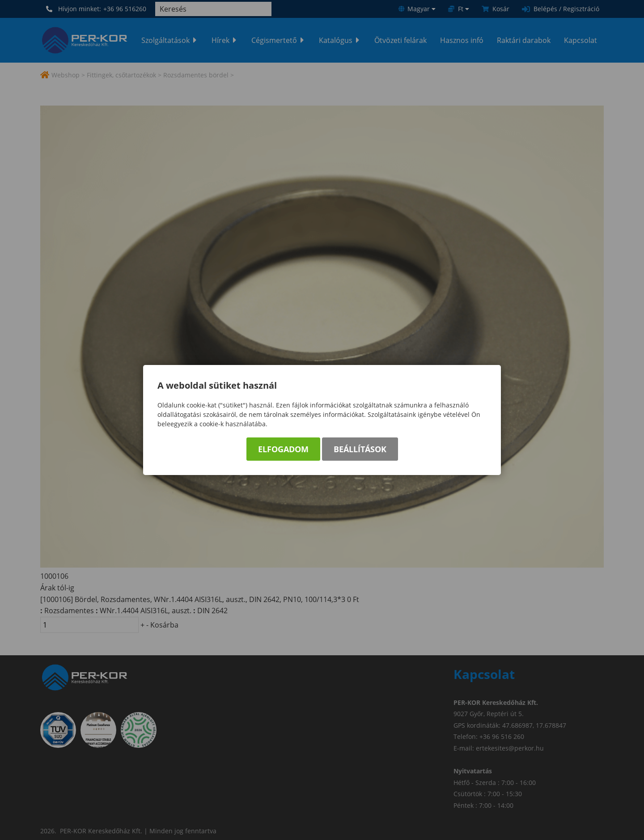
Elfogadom (283, 449)
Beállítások (360, 449)
